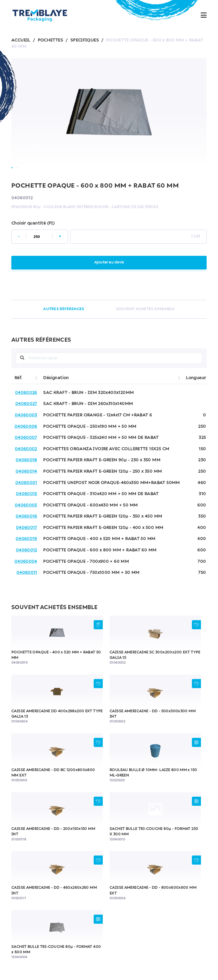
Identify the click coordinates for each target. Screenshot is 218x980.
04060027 (26, 420)
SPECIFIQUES (85, 40)
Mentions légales (78, 947)
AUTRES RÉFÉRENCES (63, 326)
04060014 (26, 488)
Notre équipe (109, 906)
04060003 (26, 431)
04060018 (26, 477)
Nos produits (109, 893)
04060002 (26, 465)
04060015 (27, 510)
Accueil (109, 880)
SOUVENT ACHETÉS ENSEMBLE (145, 326)
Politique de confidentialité (129, 947)
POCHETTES (50, 40)
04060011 (27, 589)
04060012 (27, 567)
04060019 (26, 555)
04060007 (26, 454)
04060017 (27, 544)
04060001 (26, 499)
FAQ (109, 933)
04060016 (26, 533)
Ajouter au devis (109, 279)
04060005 (26, 522)
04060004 (26, 578)
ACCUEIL (21, 40)
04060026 (26, 409)
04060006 (26, 443)
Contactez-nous (109, 919)
